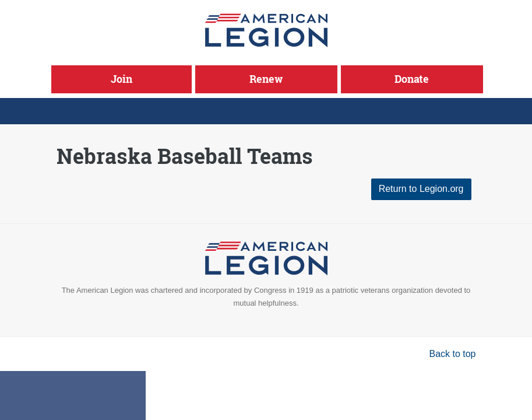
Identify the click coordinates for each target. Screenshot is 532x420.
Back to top (452, 354)
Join (121, 79)
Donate (412, 79)
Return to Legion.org (421, 189)
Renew (266, 79)
